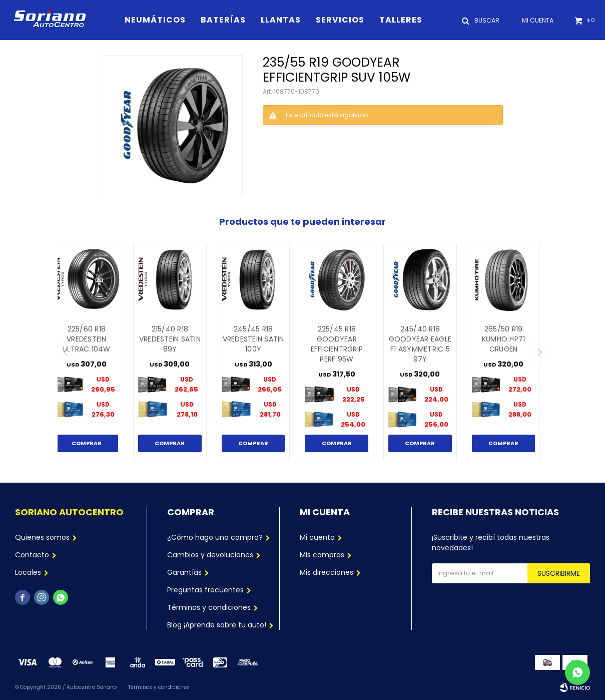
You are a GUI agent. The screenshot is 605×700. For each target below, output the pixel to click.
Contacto (32, 555)
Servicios (340, 20)
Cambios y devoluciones (210, 555)
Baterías (223, 20)
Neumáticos (155, 20)
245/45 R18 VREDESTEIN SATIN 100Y (253, 339)
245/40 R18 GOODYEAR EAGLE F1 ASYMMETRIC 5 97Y (420, 344)
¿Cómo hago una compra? (215, 537)
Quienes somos (42, 537)
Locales (28, 572)
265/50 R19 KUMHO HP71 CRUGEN (504, 339)
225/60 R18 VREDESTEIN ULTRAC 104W (87, 339)
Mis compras (322, 555)
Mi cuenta (317, 537)
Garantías (184, 572)
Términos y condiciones (209, 607)
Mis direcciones (327, 572)
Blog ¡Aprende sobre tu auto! (217, 625)
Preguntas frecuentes (205, 590)
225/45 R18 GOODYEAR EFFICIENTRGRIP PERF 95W (337, 344)
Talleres (401, 20)
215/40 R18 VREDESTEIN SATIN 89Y (170, 339)
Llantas (281, 20)
